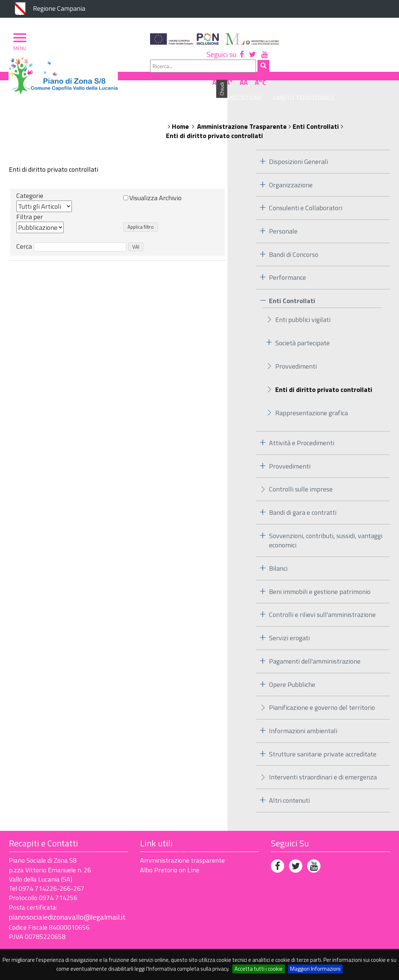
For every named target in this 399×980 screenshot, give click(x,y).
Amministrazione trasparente (182, 843)
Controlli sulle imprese (301, 472)
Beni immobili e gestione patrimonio (320, 574)
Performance (287, 260)
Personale (283, 214)
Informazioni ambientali (303, 713)
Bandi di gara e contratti (303, 495)
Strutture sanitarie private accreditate (323, 737)
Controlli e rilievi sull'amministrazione (322, 598)
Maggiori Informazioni (315, 969)
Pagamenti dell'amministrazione (315, 644)
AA (365, 60)
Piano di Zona (173, 80)
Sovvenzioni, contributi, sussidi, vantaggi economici (326, 523)
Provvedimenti (296, 349)
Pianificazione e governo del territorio (322, 690)
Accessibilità (61, 944)
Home (180, 109)
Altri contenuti (289, 783)
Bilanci (278, 551)
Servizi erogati (289, 620)
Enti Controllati (316, 109)
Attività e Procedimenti (302, 425)
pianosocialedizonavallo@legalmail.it (67, 900)
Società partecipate (302, 325)
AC (381, 60)
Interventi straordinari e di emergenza (323, 760)
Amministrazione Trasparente (242, 109)
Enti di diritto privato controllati (215, 118)
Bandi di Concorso (294, 237)
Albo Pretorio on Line (170, 853)
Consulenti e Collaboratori (306, 191)
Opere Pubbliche (292, 667)
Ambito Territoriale (294, 80)
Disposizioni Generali (298, 144)
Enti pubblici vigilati (303, 302)
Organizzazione (228, 80)
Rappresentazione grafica (312, 395)
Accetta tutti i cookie (259, 969)
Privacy (20, 944)
